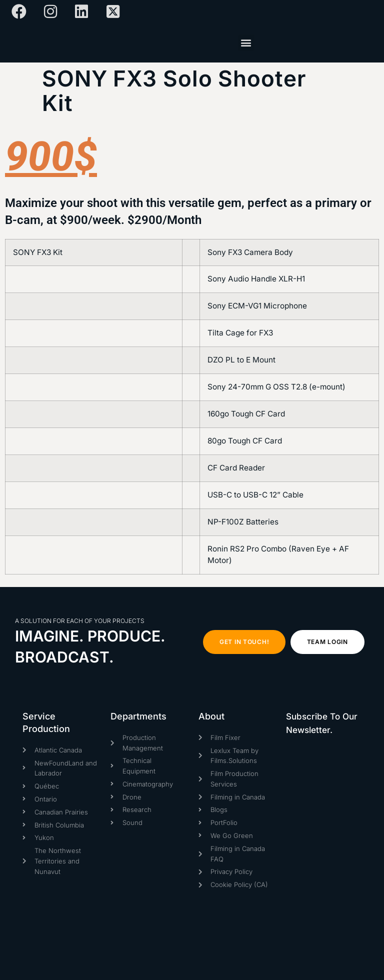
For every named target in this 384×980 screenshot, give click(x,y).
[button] (246, 43)
